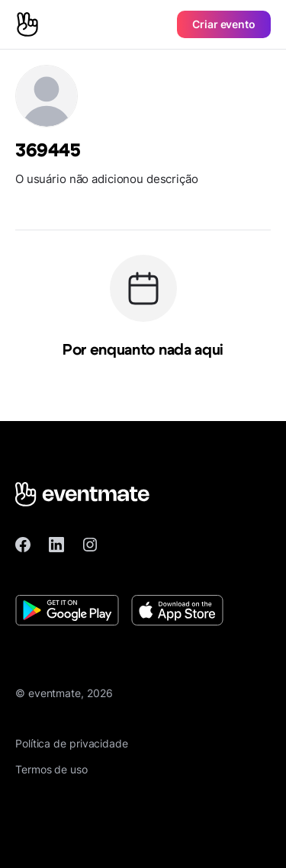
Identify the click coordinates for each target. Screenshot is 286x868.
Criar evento (224, 24)
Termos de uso (51, 769)
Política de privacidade (72, 743)
